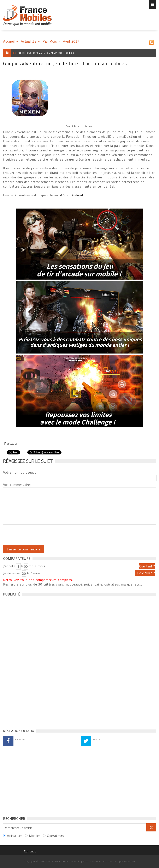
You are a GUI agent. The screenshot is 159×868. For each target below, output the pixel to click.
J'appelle (9, 566)
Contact (30, 851)
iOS (63, 195)
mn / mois (37, 566)
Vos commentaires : (18, 485)
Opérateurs (55, 836)
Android (77, 195)
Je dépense (12, 573)
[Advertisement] (34, 661)
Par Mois (50, 41)
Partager (11, 443)
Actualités (29, 41)
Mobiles (35, 836)
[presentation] (38, 535)
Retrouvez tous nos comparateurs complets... (39, 580)
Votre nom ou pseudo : (21, 472)
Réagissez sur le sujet (28, 461)
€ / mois (34, 573)
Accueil (9, 41)
